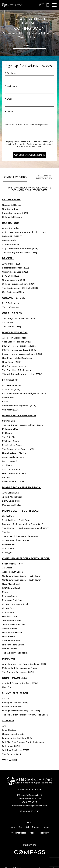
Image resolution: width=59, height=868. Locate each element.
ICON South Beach (11, 588)
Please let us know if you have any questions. (27, 125)
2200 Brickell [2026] (12, 264)
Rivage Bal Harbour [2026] (15, 213)
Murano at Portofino (12, 600)
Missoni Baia (8, 398)
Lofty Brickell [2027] (12, 276)
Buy (20, 827)
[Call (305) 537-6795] (48, 5)
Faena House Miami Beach (15, 473)
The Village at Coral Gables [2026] (19, 318)
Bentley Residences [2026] (15, 703)
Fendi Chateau (9, 730)
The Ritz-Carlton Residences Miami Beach (22, 425)
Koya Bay (7, 687)
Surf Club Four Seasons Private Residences (23, 742)
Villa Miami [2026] (11, 410)
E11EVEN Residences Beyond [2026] (19, 350)
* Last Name (11, 86)
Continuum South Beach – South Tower (21, 580)
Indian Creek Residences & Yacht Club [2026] (24, 232)
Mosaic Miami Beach (12, 445)
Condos (36, 827)
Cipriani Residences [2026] (15, 272)
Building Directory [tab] (44, 177)
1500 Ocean (8, 548)
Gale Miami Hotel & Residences (17, 358)
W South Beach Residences (16, 540)
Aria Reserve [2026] (12, 385)
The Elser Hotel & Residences (16, 370)
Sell (27, 827)
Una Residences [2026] (13, 292)
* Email (8, 99)
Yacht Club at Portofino (13, 624)
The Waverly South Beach (15, 653)
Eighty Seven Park (11, 501)
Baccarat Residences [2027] (16, 268)
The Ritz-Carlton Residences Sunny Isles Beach (25, 715)
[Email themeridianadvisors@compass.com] (42, 5)
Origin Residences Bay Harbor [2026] (20, 248)
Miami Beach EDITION (13, 482)
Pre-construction (19, 833)
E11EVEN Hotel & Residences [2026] (19, 346)
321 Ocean (7, 568)
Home (12, 827)
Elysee (5, 402)
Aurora (5, 698)
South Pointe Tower (12, 620)
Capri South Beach (11, 641)
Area (32, 833)
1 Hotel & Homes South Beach (17, 520)
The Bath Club (9, 437)
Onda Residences (11, 244)
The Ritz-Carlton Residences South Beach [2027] (26, 528)
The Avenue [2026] (11, 327)
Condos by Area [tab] (15, 177)
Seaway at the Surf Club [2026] (17, 738)
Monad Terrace (10, 649)
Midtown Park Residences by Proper (20, 668)
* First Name (11, 73)
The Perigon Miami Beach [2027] (18, 449)
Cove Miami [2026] (11, 389)
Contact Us (30, 45)
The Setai (7, 532)
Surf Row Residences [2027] (16, 750)
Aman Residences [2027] (14, 457)
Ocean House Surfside (13, 734)
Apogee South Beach (12, 572)
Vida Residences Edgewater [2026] (19, 406)
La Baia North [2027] (12, 236)
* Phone (9, 112)
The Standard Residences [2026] (18, 672)
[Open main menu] (54, 5)
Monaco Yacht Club (12, 505)
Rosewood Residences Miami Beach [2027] (23, 524)
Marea (5, 592)
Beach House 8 (10, 461)
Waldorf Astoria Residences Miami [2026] (22, 374)
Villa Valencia (9, 322)
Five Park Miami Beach (13, 645)
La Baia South (9, 240)
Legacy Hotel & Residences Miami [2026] (22, 354)
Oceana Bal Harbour (12, 205)
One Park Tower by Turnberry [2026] (20, 683)
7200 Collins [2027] (11, 493)
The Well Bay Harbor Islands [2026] (19, 253)
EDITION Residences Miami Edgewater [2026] (24, 393)
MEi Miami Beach (10, 441)
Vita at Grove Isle (10, 307)
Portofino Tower (10, 616)
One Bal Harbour (10, 209)
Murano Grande (10, 596)
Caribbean (7, 465)
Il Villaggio (7, 553)
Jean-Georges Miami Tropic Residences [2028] (25, 664)
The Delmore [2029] (12, 754)
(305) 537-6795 (30, 802)
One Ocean (8, 612)
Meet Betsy (43, 833)
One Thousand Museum (14, 366)
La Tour (6, 478)
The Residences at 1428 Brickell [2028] (21, 288)
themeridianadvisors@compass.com (29, 806)
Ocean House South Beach (15, 604)
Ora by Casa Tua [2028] (14, 280)
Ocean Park (8, 608)
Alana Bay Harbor (11, 228)
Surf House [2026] (11, 746)
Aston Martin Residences (14, 338)
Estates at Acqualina (12, 707)
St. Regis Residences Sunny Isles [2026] (21, 711)
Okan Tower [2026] (12, 362)
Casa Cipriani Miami (12, 469)
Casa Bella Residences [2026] (16, 342)
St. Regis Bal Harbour (12, 217)
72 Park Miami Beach (12, 497)
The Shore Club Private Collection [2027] (22, 536)
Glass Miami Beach (11, 584)
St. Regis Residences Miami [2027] (18, 284)
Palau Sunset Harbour (13, 633)
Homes (46, 827)
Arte (4, 726)
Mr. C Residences (10, 303)
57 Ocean (7, 433)
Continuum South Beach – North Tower (21, 576)
